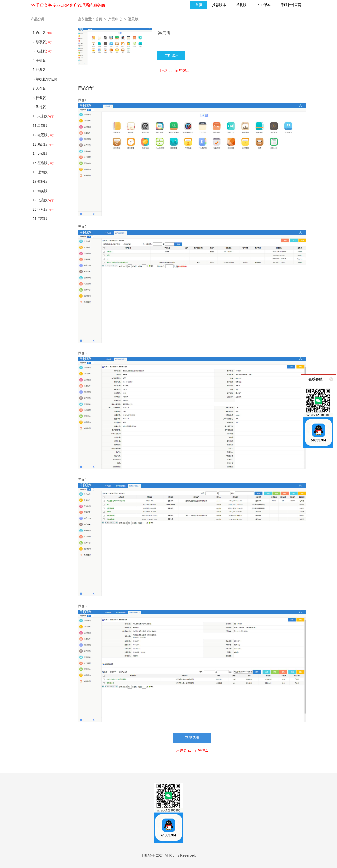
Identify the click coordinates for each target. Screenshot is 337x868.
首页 (199, 5)
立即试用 (192, 738)
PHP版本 (264, 5)
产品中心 (115, 19)
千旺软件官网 (291, 5)
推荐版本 (219, 5)
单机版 (241, 5)
